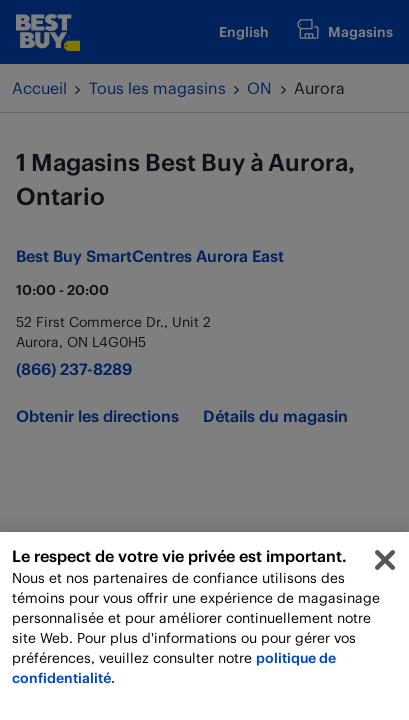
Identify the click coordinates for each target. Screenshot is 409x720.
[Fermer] (385, 566)
